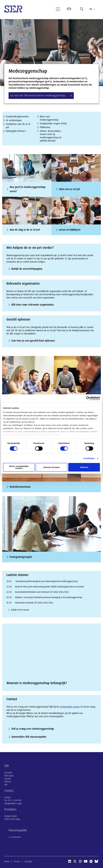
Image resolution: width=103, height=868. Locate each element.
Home (7, 862)
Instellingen (89, 458)
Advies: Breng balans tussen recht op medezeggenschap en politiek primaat (51, 136)
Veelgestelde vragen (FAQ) (53, 124)
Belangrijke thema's (16, 131)
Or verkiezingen (14, 120)
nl (92, 9)
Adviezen (8, 773)
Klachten (28, 862)
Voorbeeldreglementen (17, 117)
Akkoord (84, 467)
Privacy (17, 862)
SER (6, 785)
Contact (8, 797)
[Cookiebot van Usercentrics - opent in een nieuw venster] (88, 398)
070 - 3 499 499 (15, 800)
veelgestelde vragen (69, 707)
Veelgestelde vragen (13, 803)
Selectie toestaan (52, 467)
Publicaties (45, 127)
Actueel (8, 779)
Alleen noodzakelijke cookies (19, 467)
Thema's (8, 782)
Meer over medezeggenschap (49, 118)
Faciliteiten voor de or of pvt (18, 126)
